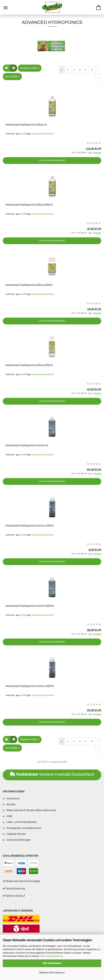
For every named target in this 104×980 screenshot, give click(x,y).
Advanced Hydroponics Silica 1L (27, 125)
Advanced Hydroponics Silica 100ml (29, 285)
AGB (9, 816)
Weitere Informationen (52, 973)
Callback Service (16, 834)
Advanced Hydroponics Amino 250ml (30, 686)
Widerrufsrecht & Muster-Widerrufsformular (31, 810)
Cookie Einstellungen (19, 840)
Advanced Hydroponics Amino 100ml (30, 526)
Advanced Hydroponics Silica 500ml (29, 205)
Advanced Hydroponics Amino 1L (27, 445)
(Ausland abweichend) (43, 134)
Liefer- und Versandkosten (22, 822)
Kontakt (11, 804)
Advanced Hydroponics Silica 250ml (29, 365)
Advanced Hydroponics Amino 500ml (30, 606)
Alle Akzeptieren (52, 963)
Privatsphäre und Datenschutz (24, 828)
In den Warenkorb (52, 160)
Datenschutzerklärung (51, 956)
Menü (6, 8)
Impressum (13, 799)
